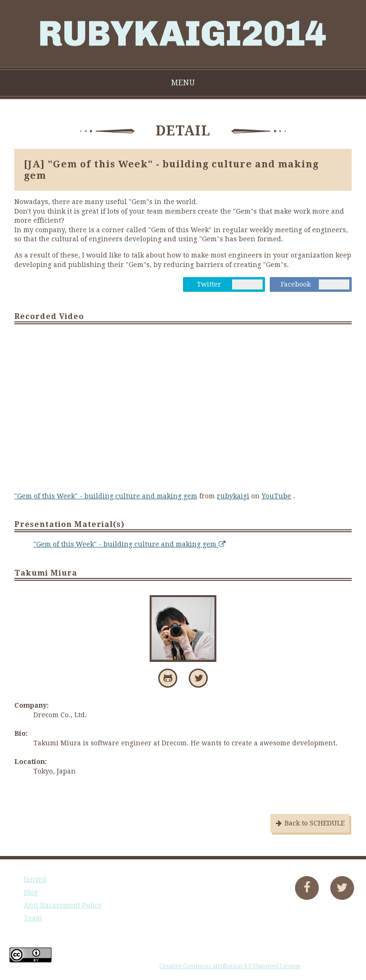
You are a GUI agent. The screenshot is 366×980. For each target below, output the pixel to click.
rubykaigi (233, 496)
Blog (31, 892)
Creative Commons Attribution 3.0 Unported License (230, 966)
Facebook (296, 284)
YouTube (276, 496)
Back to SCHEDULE (310, 823)
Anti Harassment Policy (63, 905)
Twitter (209, 284)
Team (33, 918)
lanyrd (35, 879)
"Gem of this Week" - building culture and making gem (106, 496)
